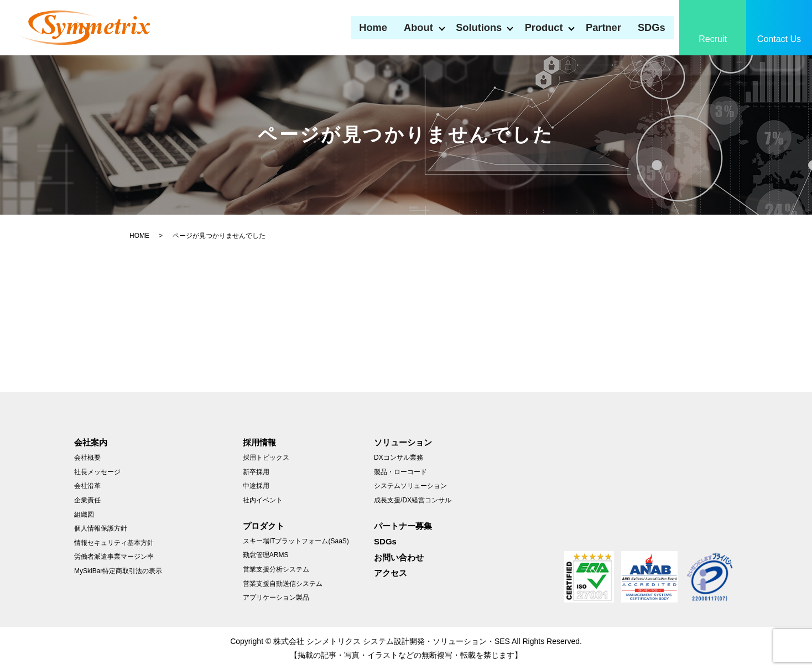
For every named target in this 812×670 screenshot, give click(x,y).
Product (539, 27)
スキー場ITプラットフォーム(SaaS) (296, 541)
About (408, 27)
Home (361, 27)
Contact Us (779, 39)
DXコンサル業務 (399, 458)
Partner (602, 27)
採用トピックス (266, 458)
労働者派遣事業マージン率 (114, 557)
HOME (139, 236)
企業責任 (87, 500)
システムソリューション (410, 486)
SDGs (651, 27)
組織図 (84, 515)
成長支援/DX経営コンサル (413, 500)
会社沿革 (87, 486)
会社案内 (91, 442)
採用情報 (259, 442)
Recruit (713, 39)
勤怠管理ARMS (266, 555)
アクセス (391, 573)
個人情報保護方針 (101, 528)
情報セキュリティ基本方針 (114, 543)
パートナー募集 (403, 526)
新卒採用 (256, 472)
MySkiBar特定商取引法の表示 (118, 571)
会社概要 (87, 458)
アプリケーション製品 (276, 598)
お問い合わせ (399, 557)
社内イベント (263, 500)
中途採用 (256, 486)
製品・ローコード (400, 472)
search (682, 28)
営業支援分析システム (276, 569)
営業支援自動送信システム (283, 584)
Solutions (471, 27)
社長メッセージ (97, 472)
